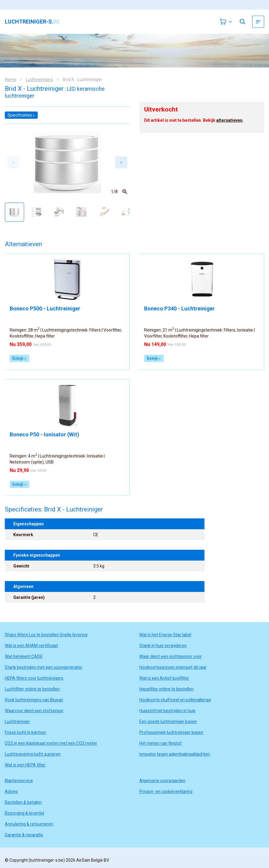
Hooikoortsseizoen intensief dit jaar (173, 667)
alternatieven (229, 120)
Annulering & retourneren (29, 824)
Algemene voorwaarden (162, 781)
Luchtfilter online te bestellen (32, 689)
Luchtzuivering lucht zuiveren (33, 754)
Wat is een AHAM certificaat (31, 646)
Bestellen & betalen (23, 802)
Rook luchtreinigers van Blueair (34, 700)
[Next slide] (121, 162)
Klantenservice (19, 781)
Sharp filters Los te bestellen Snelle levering (46, 635)
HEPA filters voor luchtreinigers (34, 678)
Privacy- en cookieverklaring (166, 791)
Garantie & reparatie (24, 835)
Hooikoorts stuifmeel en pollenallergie (175, 700)
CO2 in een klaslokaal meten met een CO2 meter (51, 743)
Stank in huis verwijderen (163, 646)
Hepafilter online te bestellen (166, 689)
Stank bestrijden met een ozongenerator (44, 667)
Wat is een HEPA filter (25, 765)
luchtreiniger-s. (32, 22)
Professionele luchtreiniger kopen (171, 732)
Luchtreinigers (40, 80)
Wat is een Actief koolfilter (164, 678)
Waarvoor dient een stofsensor (34, 711)
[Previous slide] (13, 162)
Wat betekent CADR (24, 656)
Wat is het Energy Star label (165, 635)
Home (11, 80)
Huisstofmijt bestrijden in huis (167, 711)
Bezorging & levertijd (24, 813)
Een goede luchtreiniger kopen (168, 722)
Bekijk (19, 358)
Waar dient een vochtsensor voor (171, 656)
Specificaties (21, 115)
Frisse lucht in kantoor (25, 732)
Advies (11, 791)
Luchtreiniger (17, 722)
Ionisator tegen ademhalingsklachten (175, 754)
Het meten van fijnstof (161, 743)
